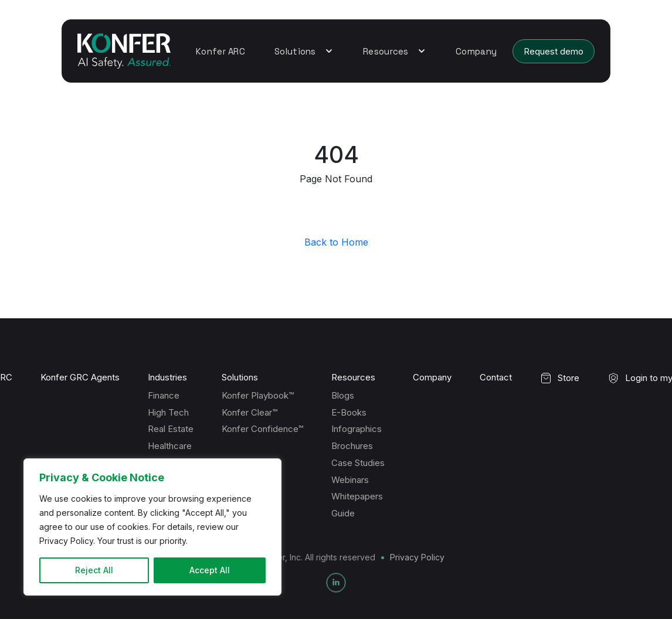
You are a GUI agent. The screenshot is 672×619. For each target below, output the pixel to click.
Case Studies (358, 463)
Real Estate (171, 429)
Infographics (357, 429)
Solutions (240, 377)
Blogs (343, 395)
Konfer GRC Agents (80, 377)
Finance (164, 395)
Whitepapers (357, 496)
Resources (353, 377)
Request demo (554, 51)
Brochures (352, 446)
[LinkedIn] (336, 583)
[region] (152, 527)
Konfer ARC (220, 51)
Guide (343, 513)
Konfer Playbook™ (258, 395)
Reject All (94, 570)
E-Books (349, 412)
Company (476, 51)
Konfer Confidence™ (262, 429)
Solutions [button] (304, 51)
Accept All (210, 570)
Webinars (350, 480)
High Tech (168, 412)
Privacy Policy (417, 557)
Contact (496, 377)
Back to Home (336, 242)
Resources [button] (395, 51)
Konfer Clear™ (250, 412)
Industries (167, 377)
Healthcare (170, 446)
